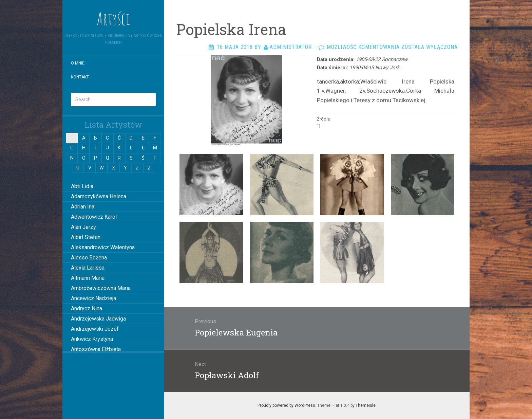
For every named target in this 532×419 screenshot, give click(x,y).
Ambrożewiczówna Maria (101, 288)
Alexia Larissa (88, 268)
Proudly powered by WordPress (286, 405)
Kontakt (80, 77)
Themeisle (366, 405)
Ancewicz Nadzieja (93, 298)
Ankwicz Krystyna (92, 339)
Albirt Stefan (86, 237)
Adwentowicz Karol (94, 217)
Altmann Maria (88, 278)
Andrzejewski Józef (95, 329)
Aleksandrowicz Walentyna (103, 247)
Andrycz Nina (87, 308)
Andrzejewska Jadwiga (98, 319)
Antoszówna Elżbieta (96, 349)
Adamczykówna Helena (99, 196)
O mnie (78, 63)
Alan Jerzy (83, 227)
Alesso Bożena (89, 258)
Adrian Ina (83, 207)
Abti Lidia (82, 186)
